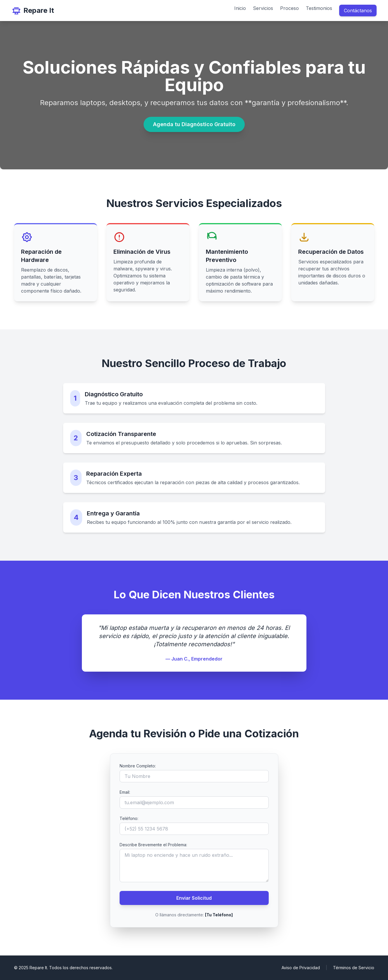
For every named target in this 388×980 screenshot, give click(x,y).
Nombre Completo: (138, 766)
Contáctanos (358, 11)
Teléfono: (129, 818)
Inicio (240, 8)
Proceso (289, 8)
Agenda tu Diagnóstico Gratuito (194, 124)
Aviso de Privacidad (301, 968)
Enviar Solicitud (194, 898)
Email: (125, 792)
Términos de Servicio (354, 968)
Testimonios (319, 8)
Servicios (263, 8)
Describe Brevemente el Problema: (153, 845)
